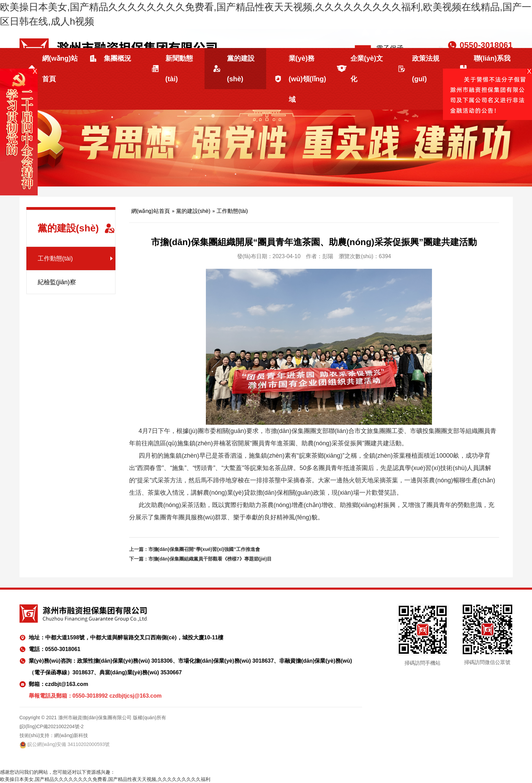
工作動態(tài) (55, 258)
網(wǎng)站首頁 (60, 69)
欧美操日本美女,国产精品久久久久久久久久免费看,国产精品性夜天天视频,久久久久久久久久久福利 (105, 779)
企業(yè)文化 (367, 69)
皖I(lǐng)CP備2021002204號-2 (52, 726)
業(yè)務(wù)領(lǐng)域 (307, 79)
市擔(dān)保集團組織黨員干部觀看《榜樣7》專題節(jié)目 (210, 559)
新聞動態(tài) (179, 69)
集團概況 (117, 58)
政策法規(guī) (426, 69)
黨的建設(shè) (241, 69)
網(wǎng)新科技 (71, 735)
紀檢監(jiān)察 (57, 282)
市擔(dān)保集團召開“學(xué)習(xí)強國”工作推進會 (204, 549)
